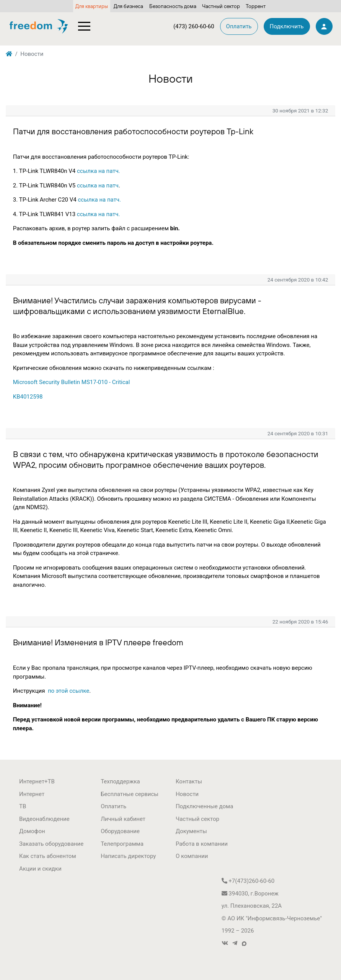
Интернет (32, 794)
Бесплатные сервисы (130, 794)
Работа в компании (202, 844)
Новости (187, 794)
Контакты (189, 781)
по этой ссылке (69, 691)
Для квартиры (92, 6)
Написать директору (128, 856)
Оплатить (113, 806)
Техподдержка (120, 781)
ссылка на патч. (99, 171)
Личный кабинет (123, 819)
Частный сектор (221, 6)
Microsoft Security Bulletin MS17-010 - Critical (72, 382)
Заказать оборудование (51, 844)
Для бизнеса (128, 6)
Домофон (32, 831)
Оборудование (120, 831)
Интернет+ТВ (37, 781)
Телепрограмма (122, 844)
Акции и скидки (40, 869)
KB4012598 (28, 397)
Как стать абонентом (48, 856)
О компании (192, 856)
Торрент (256, 6)
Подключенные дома (204, 806)
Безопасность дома (173, 6)
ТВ (23, 806)
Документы (191, 831)
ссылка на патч (98, 186)
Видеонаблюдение (44, 819)
